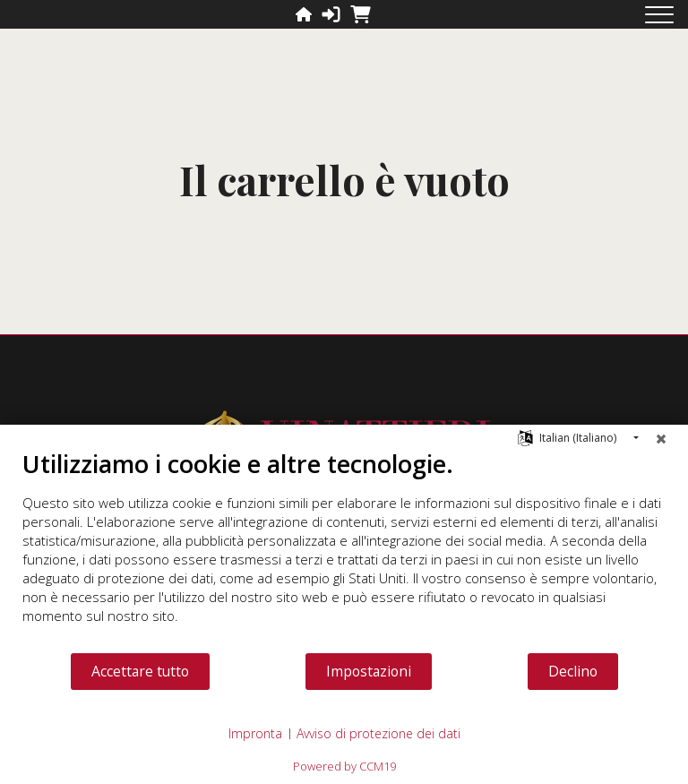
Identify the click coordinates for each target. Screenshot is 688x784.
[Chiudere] (661, 438)
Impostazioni (369, 671)
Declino (573, 671)
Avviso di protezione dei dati (378, 733)
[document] (344, 550)
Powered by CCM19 (344, 766)
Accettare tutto (140, 671)
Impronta (255, 733)
